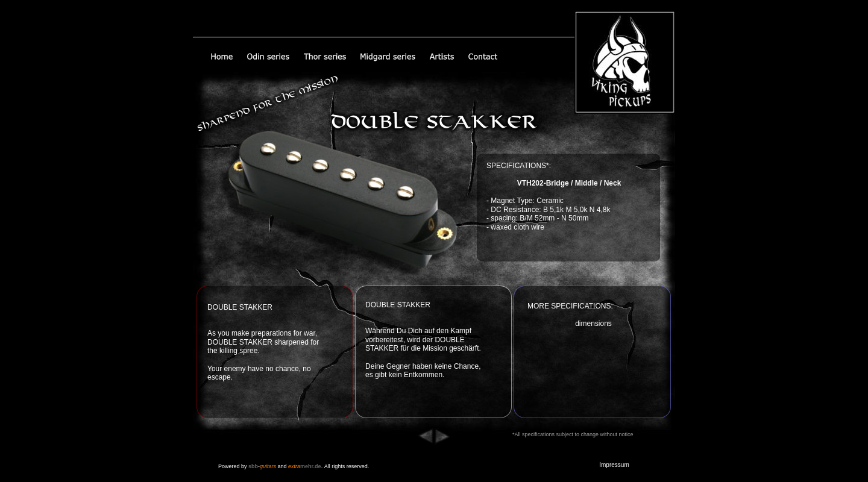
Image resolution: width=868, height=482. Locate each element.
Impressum (614, 465)
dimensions (593, 324)
